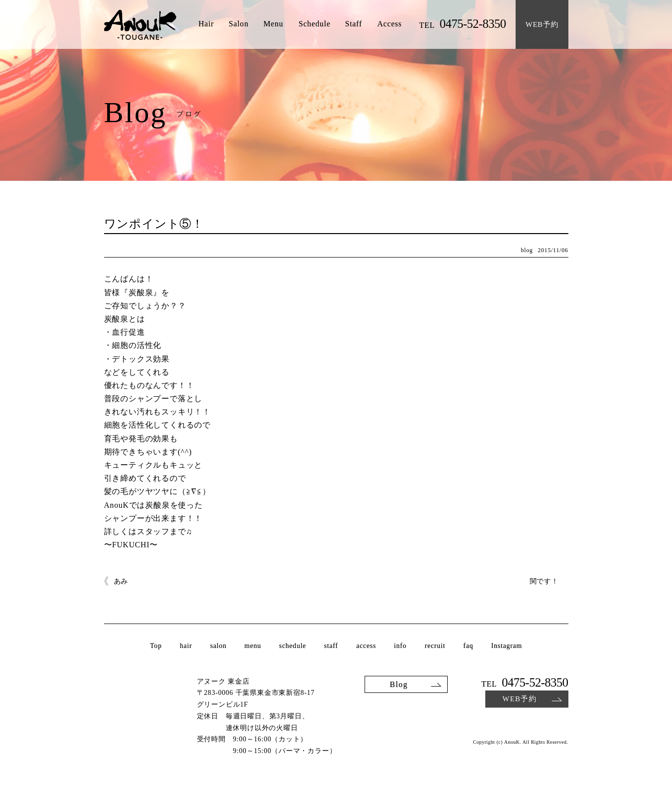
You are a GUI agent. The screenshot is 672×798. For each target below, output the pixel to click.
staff (331, 646)
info (400, 646)
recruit (435, 646)
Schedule (314, 24)
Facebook (562, 723)
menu (253, 646)
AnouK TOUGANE (140, 25)
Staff (354, 24)
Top (156, 646)
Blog (399, 684)
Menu (273, 24)
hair (186, 646)
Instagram (507, 646)
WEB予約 (519, 699)
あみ (121, 581)
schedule (293, 646)
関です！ (544, 581)
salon (218, 646)
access (366, 646)
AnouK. (512, 742)
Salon (238, 24)
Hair (206, 24)
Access (390, 24)
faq (468, 646)
